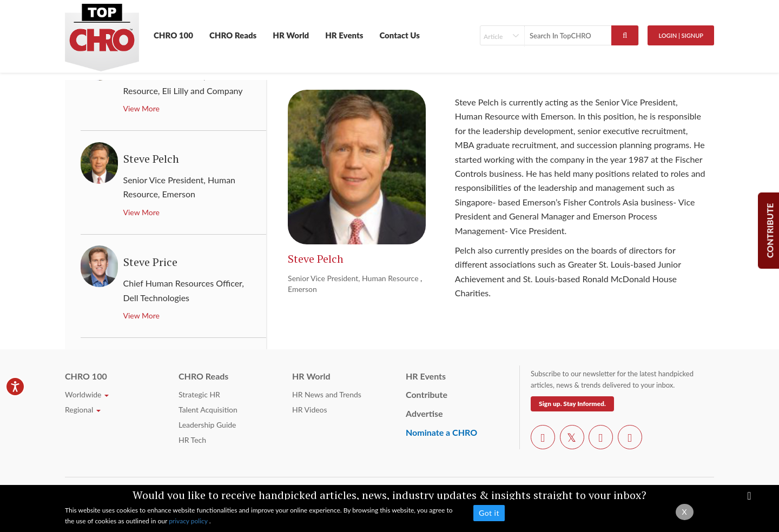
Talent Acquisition (208, 410)
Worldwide (87, 394)
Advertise (424, 413)
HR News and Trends (327, 394)
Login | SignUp (681, 35)
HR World (291, 35)
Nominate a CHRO (441, 432)
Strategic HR (199, 394)
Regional (83, 410)
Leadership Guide (207, 425)
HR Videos (310, 410)
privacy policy (189, 521)
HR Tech (192, 440)
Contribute (427, 394)
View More (141, 108)
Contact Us (400, 35)
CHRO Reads (233, 35)
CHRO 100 (173, 35)
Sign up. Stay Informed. (572, 404)
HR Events (344, 35)
